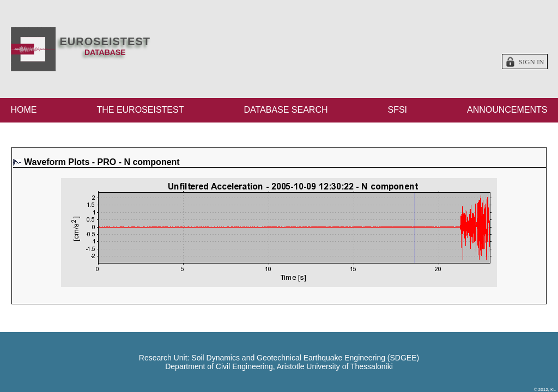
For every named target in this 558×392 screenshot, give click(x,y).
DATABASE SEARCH (286, 110)
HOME (24, 110)
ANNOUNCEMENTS (507, 110)
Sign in (532, 62)
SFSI (397, 110)
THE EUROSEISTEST (140, 110)
